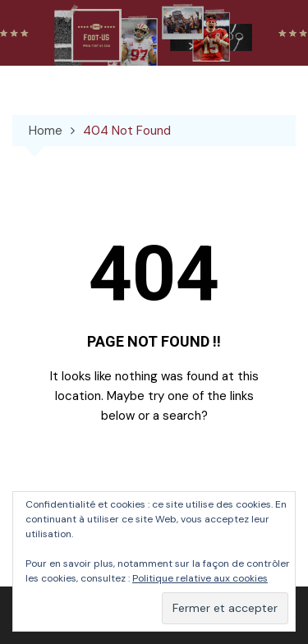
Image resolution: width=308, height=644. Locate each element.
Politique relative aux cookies (200, 578)
